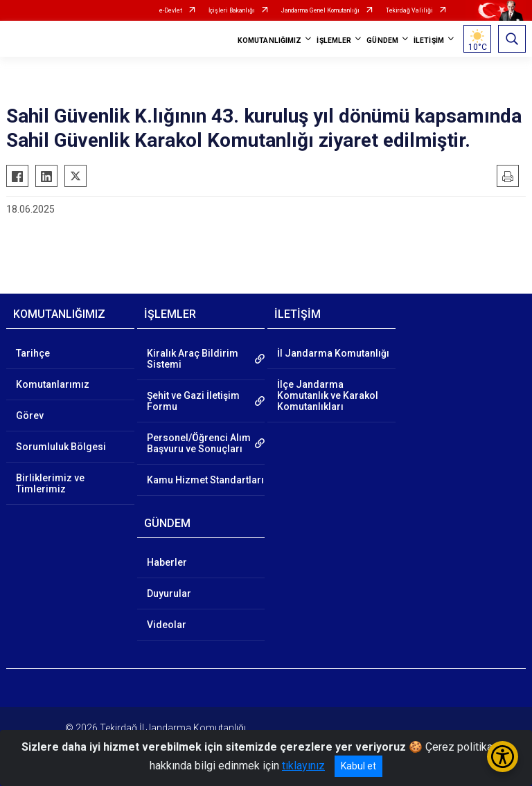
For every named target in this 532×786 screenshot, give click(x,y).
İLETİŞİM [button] (429, 41)
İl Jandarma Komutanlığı (333, 353)
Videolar (167, 625)
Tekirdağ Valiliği (409, 10)
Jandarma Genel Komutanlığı (320, 10)
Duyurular (169, 593)
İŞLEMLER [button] (334, 41)
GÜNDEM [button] (382, 41)
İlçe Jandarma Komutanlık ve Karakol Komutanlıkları (328, 395)
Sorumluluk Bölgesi (61, 447)
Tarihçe (33, 353)
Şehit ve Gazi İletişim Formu (193, 401)
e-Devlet (171, 10)
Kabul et (358, 766)
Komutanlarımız (53, 384)
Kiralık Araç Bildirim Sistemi (193, 359)
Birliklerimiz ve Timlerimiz (50, 483)
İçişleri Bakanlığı (232, 10)
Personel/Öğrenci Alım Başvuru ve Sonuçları (199, 443)
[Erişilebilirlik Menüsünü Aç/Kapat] (503, 757)
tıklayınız (303, 766)
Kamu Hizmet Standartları (205, 480)
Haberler (167, 562)
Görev (30, 416)
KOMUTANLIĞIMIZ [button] (269, 41)
